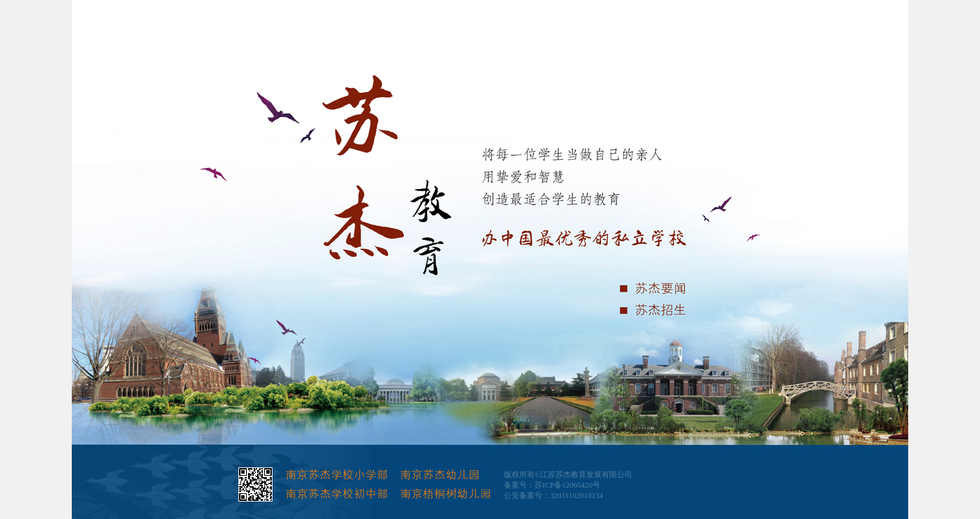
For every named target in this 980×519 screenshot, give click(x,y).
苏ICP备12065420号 (567, 485)
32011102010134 (576, 495)
